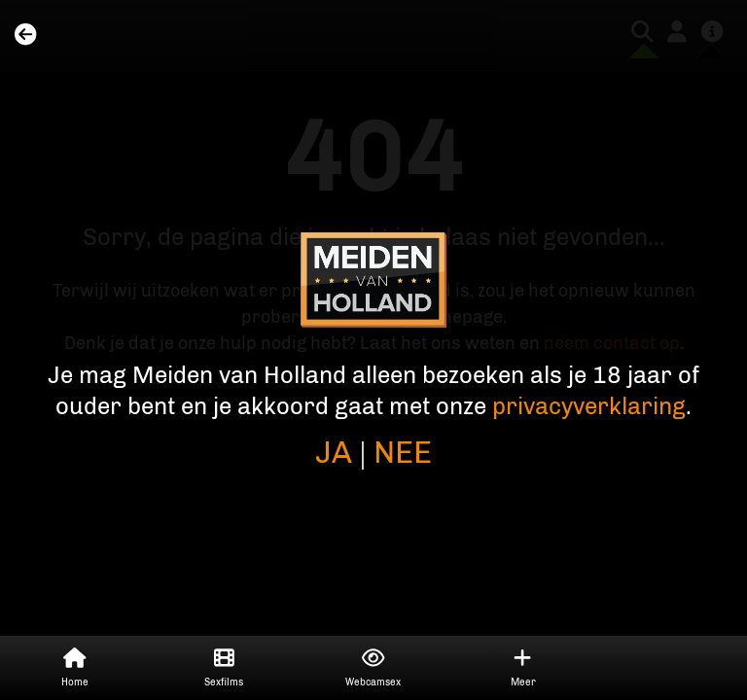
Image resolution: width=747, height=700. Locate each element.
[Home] (25, 35)
